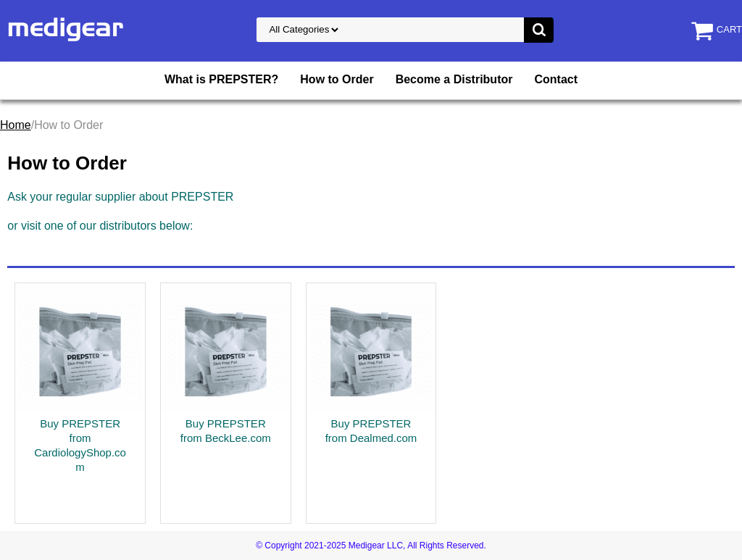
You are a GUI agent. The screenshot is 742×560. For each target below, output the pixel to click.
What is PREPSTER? (221, 79)
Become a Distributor (454, 79)
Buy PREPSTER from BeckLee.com (226, 431)
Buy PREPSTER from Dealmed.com (371, 431)
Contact (556, 79)
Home (16, 125)
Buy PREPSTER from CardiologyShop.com (80, 445)
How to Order (337, 79)
